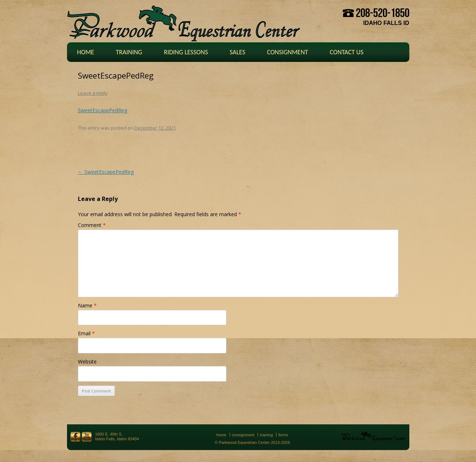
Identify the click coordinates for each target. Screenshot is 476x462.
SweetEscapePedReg (103, 110)
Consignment (287, 52)
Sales (237, 52)
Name (87, 305)
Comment (92, 225)
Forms (283, 435)
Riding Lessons (186, 52)
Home (86, 52)
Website (87, 362)
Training (129, 52)
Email (86, 333)
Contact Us (346, 52)
